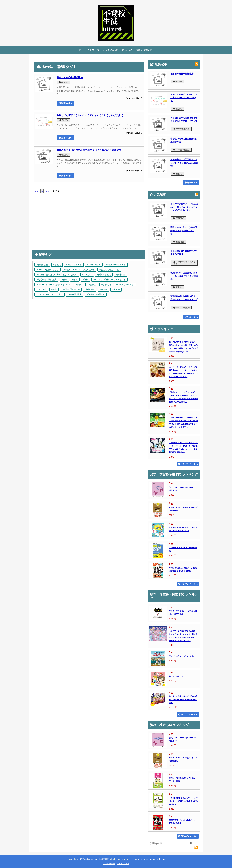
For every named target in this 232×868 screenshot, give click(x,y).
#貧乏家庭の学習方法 (46, 280)
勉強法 (64, 82)
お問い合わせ (111, 50)
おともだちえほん (176, 676)
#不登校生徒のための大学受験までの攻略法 (57, 275)
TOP (79, 50)
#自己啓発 (41, 290)
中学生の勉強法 (181, 129)
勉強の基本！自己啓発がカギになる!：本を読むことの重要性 (89, 150)
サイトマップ (92, 50)
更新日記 (127, 50)
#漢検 (64, 280)
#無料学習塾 (42, 265)
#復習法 (116, 290)
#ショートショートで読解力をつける (54, 285)
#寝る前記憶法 (75, 295)
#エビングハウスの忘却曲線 (50, 295)
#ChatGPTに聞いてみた (48, 270)
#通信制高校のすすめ (109, 270)
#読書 (54, 290)
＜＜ (36, 191)
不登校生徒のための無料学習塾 (95, 859)
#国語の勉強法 (104, 275)
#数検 (75, 280)
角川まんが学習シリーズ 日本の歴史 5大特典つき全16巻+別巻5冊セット (183, 700)
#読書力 (92, 285)
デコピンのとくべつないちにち (181, 656)
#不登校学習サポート (116, 265)
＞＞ (48, 191)
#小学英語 (106, 285)
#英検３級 (90, 290)
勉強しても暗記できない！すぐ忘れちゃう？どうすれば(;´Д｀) (90, 115)
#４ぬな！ (87, 275)
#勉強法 (57, 265)
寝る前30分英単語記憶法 (70, 77)
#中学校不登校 (94, 265)
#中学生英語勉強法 (71, 290)
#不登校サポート (74, 265)
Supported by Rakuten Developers (149, 859)
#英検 (86, 280)
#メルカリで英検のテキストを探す (109, 280)
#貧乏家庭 (121, 275)
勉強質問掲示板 (144, 50)
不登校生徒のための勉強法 (184, 263)
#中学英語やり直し (125, 285)
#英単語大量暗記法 (96, 295)
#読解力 (80, 285)
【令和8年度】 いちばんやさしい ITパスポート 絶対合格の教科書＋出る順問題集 (183, 801)
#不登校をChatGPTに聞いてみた (79, 270)
